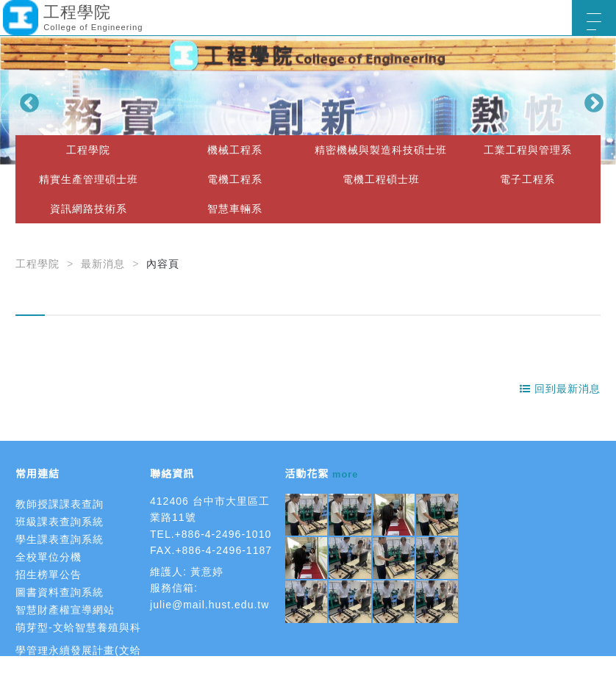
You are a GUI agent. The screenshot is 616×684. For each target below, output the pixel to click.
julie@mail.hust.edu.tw (209, 605)
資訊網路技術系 (89, 209)
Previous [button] (26, 100)
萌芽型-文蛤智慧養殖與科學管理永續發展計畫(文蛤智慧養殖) (78, 650)
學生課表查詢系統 (60, 539)
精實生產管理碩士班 (89, 179)
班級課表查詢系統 (60, 522)
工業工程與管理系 (528, 150)
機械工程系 (235, 150)
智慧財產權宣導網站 (65, 610)
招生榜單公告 (49, 575)
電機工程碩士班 (381, 179)
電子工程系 (527, 179)
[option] (308, 100)
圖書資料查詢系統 (60, 592)
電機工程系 (235, 179)
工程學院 (88, 150)
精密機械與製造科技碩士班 (381, 150)
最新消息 (103, 264)
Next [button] (590, 100)
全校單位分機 (49, 557)
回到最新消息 (560, 389)
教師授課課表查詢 (60, 504)
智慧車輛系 (235, 209)
